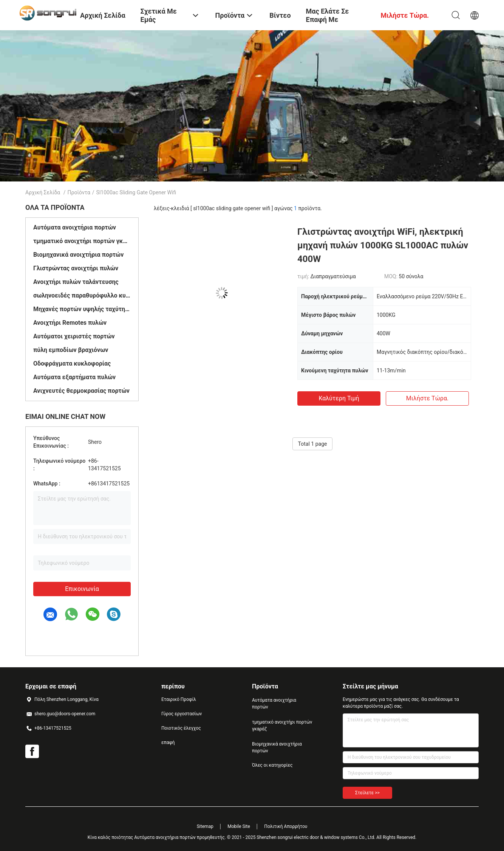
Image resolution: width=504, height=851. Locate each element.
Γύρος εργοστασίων (182, 714)
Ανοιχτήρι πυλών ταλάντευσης (76, 282)
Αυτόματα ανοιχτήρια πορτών (75, 227)
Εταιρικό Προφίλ (179, 699)
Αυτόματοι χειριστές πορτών (74, 336)
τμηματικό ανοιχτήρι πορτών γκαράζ (82, 241)
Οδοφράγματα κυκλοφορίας (72, 363)
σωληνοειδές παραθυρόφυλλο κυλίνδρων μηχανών (82, 295)
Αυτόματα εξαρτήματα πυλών (74, 377)
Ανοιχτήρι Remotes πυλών (70, 323)
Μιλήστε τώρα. (427, 398)
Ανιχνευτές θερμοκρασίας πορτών (81, 391)
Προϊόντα (79, 192)
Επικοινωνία (82, 589)
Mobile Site (239, 826)
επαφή (168, 742)
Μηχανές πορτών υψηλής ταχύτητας (82, 309)
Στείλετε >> (367, 793)
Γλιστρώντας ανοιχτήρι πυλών (76, 268)
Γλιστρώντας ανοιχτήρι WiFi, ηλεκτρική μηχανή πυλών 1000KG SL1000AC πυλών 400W (383, 245)
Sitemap (205, 826)
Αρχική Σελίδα (43, 192)
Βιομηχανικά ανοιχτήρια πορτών (78, 255)
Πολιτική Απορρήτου (286, 826)
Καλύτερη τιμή (339, 398)
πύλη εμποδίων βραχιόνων (71, 350)
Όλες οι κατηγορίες (272, 765)
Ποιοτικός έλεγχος (181, 728)
